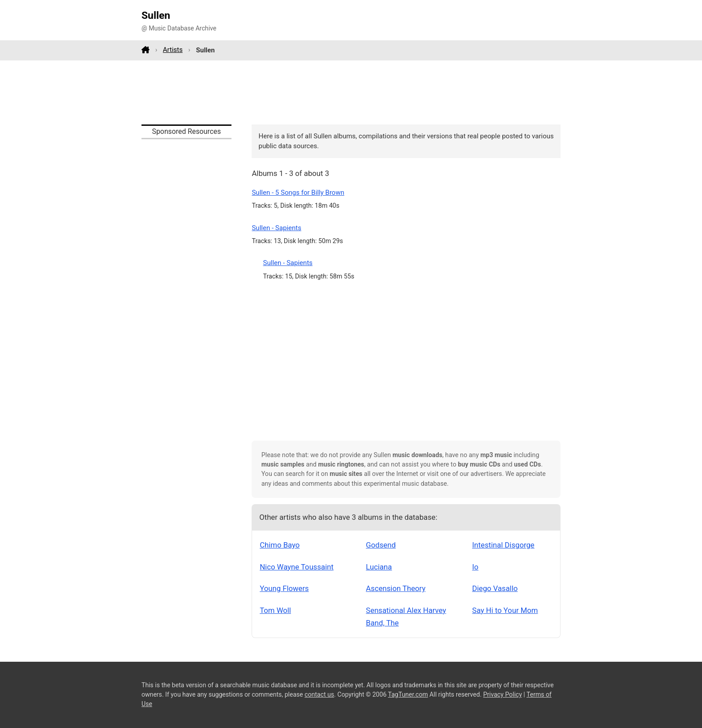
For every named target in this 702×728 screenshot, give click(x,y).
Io (475, 567)
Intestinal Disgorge (503, 545)
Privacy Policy (503, 694)
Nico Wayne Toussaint (297, 567)
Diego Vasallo (495, 588)
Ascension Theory (396, 588)
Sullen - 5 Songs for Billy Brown (298, 193)
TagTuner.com (408, 694)
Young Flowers (284, 588)
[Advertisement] (351, 92)
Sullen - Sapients (276, 228)
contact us (319, 694)
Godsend (381, 545)
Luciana (379, 567)
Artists (173, 50)
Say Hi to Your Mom (505, 610)
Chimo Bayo (280, 545)
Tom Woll (275, 610)
